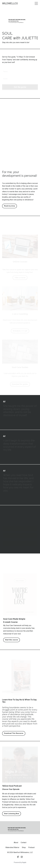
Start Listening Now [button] (12, 814)
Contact (24, 843)
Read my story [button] (9, 206)
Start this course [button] (12, 640)
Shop (24, 847)
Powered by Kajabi (20, 862)
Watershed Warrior (13, 847)
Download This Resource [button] (14, 733)
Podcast (31, 847)
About (16, 843)
